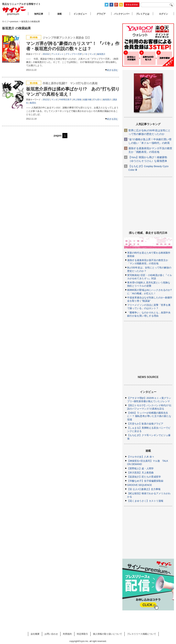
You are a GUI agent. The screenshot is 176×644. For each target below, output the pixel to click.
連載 (59, 14)
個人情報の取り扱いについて (108, 634)
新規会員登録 (132, 5)
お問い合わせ (51, 634)
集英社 (33, 103)
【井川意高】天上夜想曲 (140, 473)
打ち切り (97, 100)
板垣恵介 (101, 54)
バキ (85, 54)
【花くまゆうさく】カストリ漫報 (145, 501)
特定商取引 (82, 634)
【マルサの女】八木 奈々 (141, 457)
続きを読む (112, 70)
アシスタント (57, 54)
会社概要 (35, 634)
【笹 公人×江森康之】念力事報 (144, 489)
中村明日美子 (65, 100)
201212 (46, 100)
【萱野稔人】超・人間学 (140, 468)
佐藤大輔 (87, 100)
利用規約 (67, 634)
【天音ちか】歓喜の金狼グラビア (145, 424)
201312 (46, 54)
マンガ (92, 54)
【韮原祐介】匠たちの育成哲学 (144, 477)
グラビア (101, 14)
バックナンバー (122, 14)
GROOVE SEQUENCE (140, 485)
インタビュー (80, 14)
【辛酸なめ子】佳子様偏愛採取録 (145, 481)
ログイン (163, 14)
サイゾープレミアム (14, 11)
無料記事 (39, 14)
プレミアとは (143, 14)
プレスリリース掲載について (142, 634)
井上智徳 (77, 100)
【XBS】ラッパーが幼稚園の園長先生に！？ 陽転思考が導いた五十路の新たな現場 (149, 416)
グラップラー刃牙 (74, 54)
